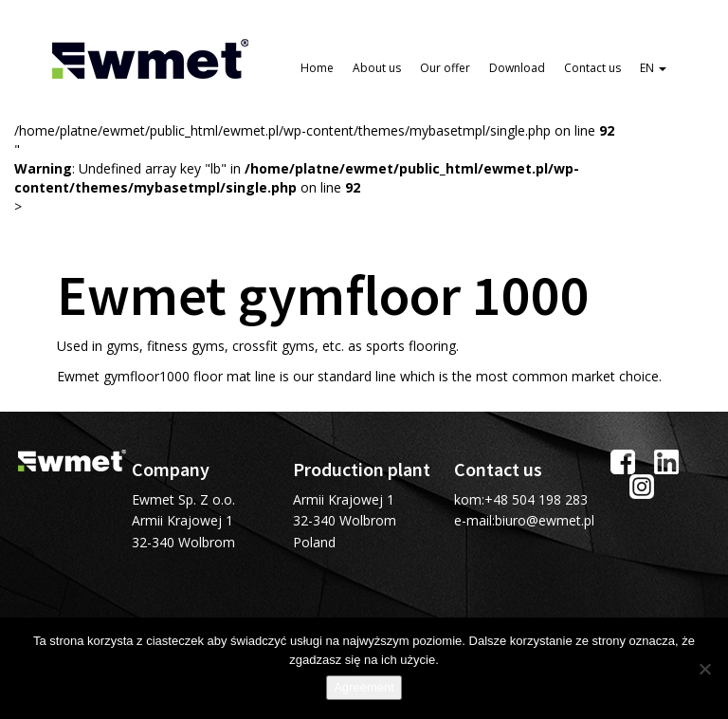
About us (377, 68)
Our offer (445, 68)
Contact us (592, 68)
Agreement (364, 687)
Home (317, 68)
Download (517, 68)
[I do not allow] (704, 669)
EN (653, 68)
